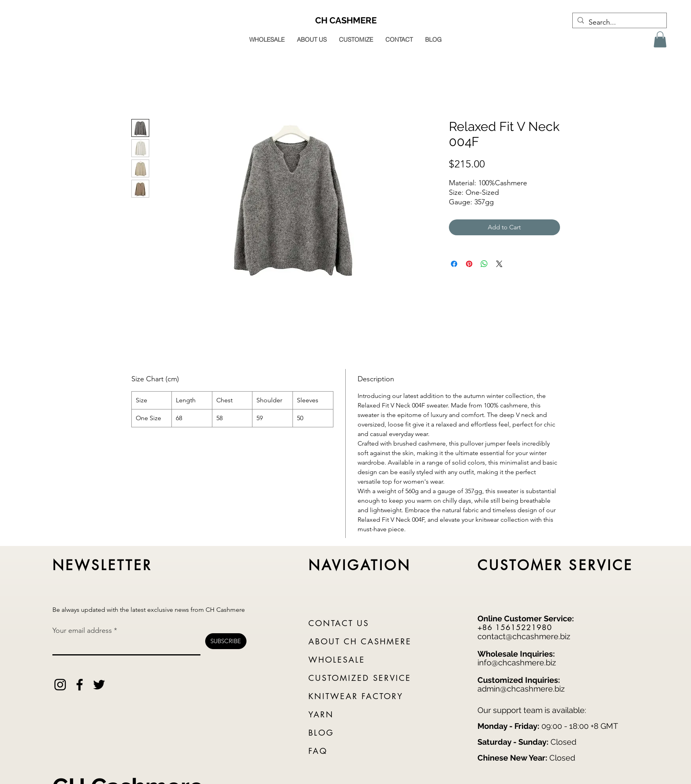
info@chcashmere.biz (517, 663)
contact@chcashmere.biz (524, 636)
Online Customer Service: (526, 619)
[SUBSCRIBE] (226, 641)
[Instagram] (60, 685)
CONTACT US (339, 623)
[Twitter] (99, 685)
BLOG (321, 733)
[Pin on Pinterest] (469, 264)
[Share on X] (499, 264)
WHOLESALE (337, 660)
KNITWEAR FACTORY (356, 696)
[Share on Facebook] (454, 264)
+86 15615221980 (515, 627)
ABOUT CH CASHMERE (360, 642)
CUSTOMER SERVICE (555, 565)
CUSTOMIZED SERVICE (360, 678)
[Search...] (619, 23)
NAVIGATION (360, 565)
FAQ (318, 751)
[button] (660, 39)
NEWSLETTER (102, 565)
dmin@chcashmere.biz (523, 689)
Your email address (82, 630)
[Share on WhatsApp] (484, 264)
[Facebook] (80, 685)
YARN (321, 715)
